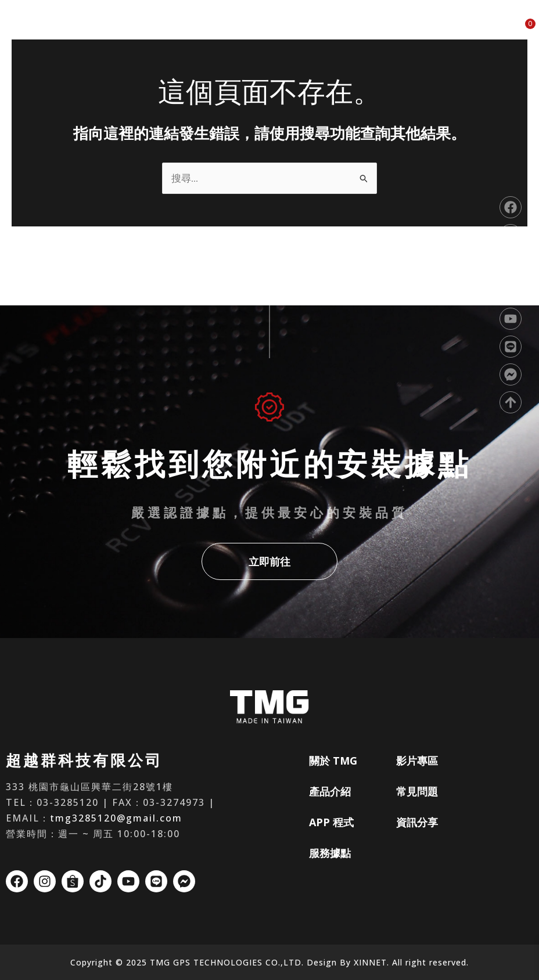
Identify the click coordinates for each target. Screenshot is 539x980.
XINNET (370, 962)
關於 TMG (204, 30)
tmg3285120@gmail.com (116, 818)
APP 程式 (298, 30)
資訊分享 (484, 30)
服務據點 (344, 30)
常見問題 (437, 30)
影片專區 (391, 30)
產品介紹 (252, 30)
